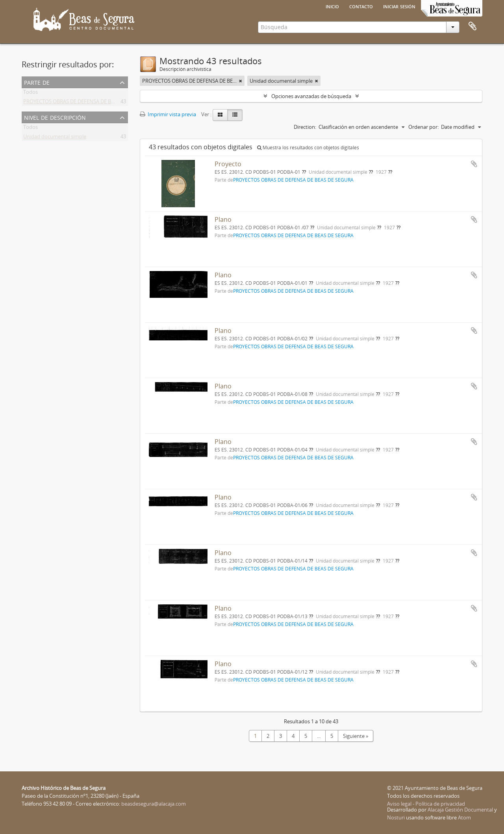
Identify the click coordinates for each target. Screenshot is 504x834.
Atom (464, 817)
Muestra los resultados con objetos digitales (308, 148)
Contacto (361, 6)
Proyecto (228, 164)
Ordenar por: (423, 127)
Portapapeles (472, 26)
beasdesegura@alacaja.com (154, 804)
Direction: (305, 127)
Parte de (37, 82)
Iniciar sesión (399, 6)
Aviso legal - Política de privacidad (426, 804)
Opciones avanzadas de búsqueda (311, 96)
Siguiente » (356, 736)
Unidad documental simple (55, 138)
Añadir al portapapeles (474, 164)
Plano (223, 219)
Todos (31, 93)
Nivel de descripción (55, 117)
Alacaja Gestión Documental (460, 810)
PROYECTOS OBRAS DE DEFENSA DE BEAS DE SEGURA (85, 103)
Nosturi (396, 817)
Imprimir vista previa (168, 114)
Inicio (332, 6)
